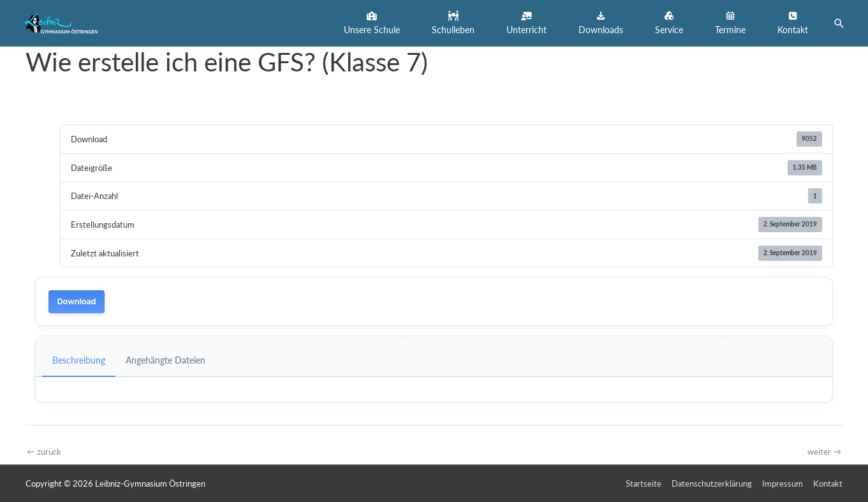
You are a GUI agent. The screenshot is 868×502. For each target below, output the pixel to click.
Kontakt (828, 484)
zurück (44, 452)
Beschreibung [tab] (79, 360)
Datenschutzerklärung (712, 484)
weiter (824, 452)
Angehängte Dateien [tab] (166, 360)
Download (77, 301)
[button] (372, 23)
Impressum (783, 484)
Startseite (644, 484)
